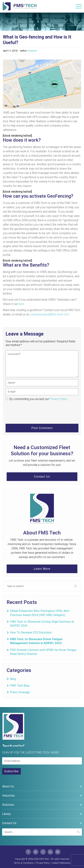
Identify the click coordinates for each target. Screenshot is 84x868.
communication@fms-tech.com (49, 314)
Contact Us (42, 477)
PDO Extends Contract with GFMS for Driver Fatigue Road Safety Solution (43, 652)
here (21, 304)
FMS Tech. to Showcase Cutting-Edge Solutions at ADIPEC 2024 (42, 624)
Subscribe (11, 771)
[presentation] (33, 410)
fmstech (32, 51)
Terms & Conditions (24, 863)
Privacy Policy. (59, 399)
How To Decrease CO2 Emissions (31, 632)
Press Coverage (20, 692)
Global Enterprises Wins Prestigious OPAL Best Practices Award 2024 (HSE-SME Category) (40, 613)
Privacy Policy (43, 863)
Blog (13, 679)
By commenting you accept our (29, 399)
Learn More (42, 569)
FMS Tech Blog (20, 685)
